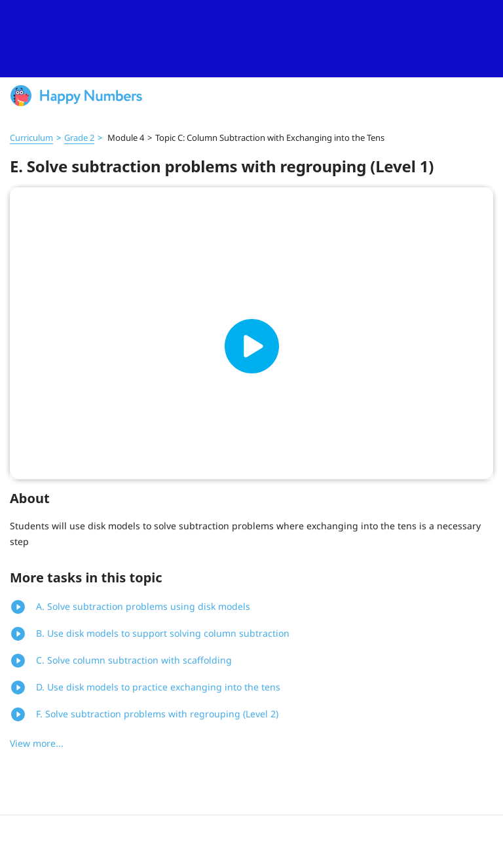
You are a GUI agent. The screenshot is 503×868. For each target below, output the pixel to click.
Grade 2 (79, 138)
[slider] (251, 39)
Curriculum (31, 138)
